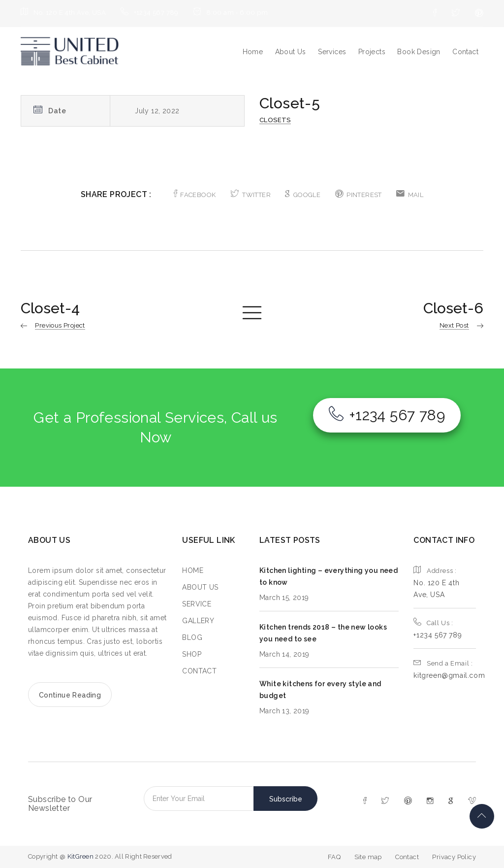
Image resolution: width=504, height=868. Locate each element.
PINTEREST (359, 195)
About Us (291, 52)
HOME (193, 570)
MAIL (410, 195)
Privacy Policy (454, 857)
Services (332, 52)
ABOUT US (200, 587)
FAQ (334, 857)
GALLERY (198, 621)
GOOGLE (303, 195)
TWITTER (251, 195)
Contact (465, 52)
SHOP (192, 654)
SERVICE (197, 604)
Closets (275, 120)
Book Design (419, 52)
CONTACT (199, 671)
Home (253, 52)
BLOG (192, 637)
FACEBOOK (195, 195)
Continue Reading (70, 695)
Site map (368, 857)
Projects (372, 52)
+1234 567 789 (387, 415)
